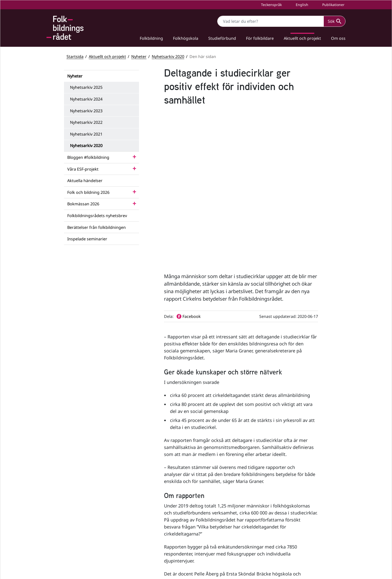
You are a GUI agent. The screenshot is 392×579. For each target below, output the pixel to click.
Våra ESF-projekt (83, 169)
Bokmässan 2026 (83, 204)
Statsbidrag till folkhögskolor (299, 502)
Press (280, 557)
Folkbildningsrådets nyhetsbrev (97, 216)
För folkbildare (260, 38)
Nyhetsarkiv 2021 (86, 134)
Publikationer (333, 5)
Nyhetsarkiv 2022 (86, 122)
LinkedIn (217, 526)
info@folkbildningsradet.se (158, 527)
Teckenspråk (271, 5)
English (301, 5)
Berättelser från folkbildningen (96, 227)
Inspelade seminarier (87, 239)
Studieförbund (222, 38)
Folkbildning (151, 38)
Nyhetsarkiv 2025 (86, 87)
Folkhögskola (186, 38)
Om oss (338, 38)
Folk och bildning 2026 (88, 192)
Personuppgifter (289, 549)
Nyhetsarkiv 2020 (168, 57)
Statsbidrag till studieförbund (300, 510)
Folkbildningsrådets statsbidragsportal (308, 527)
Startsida (75, 57)
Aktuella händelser (85, 181)
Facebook (218, 503)
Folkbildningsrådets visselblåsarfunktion (309, 518)
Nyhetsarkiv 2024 (86, 99)
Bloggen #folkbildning (88, 157)
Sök (334, 21)
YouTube (217, 515)
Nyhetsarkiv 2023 (86, 111)
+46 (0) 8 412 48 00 (145, 522)
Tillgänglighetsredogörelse (298, 541)
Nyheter (139, 57)
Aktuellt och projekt (302, 38)
